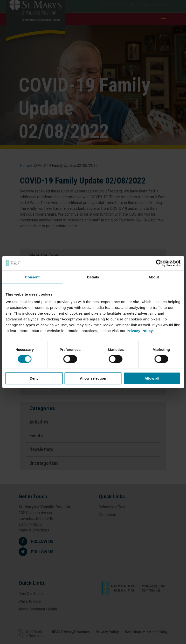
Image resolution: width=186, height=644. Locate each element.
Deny (34, 378)
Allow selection (93, 378)
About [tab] (154, 277)
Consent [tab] (32, 277)
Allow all (152, 378)
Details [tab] (93, 277)
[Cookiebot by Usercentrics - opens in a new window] (159, 263)
